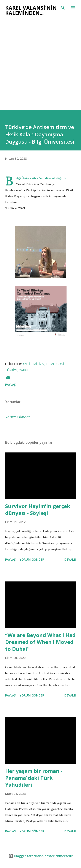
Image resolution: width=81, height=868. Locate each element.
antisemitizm (34, 364)
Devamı (70, 559)
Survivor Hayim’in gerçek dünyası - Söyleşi (38, 509)
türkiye (11, 370)
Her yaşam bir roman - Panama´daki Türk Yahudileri (34, 778)
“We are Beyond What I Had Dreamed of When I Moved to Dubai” (40, 642)
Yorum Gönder (18, 417)
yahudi (25, 370)
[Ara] (63, 8)
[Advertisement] (40, 61)
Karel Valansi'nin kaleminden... (31, 10)
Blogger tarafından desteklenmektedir (41, 856)
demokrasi (55, 364)
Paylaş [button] (10, 385)
